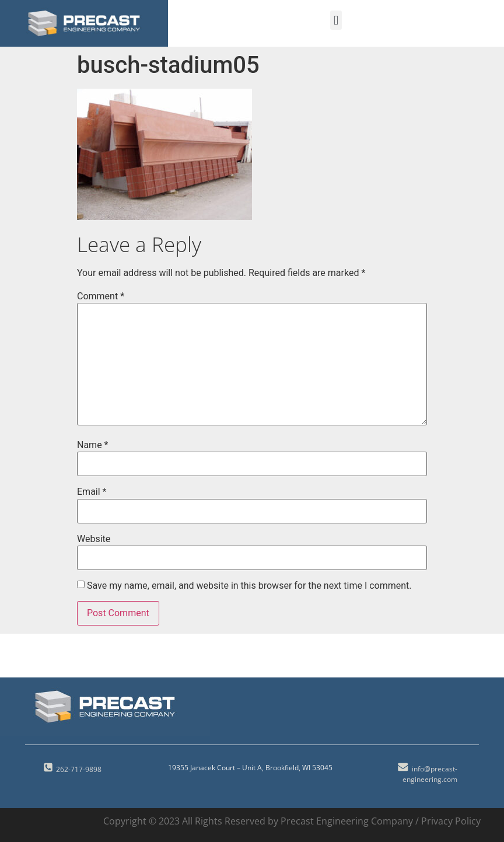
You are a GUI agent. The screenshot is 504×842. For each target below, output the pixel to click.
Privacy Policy (451, 821)
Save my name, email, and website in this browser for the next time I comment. (249, 586)
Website (94, 539)
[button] (336, 20)
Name (93, 445)
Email (92, 492)
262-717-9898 (79, 769)
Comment (101, 296)
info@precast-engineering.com (430, 774)
